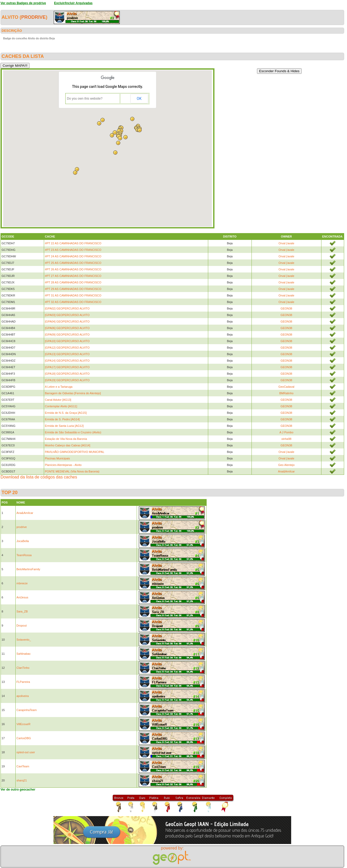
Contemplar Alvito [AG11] (61, 406)
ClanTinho (23, 668)
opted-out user (26, 752)
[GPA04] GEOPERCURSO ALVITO (67, 321)
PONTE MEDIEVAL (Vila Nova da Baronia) (72, 471)
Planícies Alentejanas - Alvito (63, 465)
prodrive (33, 17)
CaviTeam (23, 766)
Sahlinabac (23, 654)
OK (139, 99)
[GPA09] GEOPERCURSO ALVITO (67, 335)
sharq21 (22, 780)
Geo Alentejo (286, 465)
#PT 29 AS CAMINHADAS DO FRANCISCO (73, 289)
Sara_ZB (22, 611)
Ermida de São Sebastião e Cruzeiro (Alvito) (73, 432)
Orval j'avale (286, 243)
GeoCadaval (286, 387)
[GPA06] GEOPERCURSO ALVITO (67, 328)
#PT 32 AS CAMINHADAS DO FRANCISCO (73, 302)
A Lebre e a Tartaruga (59, 387)
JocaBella (23, 541)
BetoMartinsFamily (28, 569)
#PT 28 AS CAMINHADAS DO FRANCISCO (73, 282)
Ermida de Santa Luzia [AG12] (64, 426)
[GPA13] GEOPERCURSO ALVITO (67, 354)
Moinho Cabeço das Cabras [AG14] (68, 445)
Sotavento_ (24, 640)
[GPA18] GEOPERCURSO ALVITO (67, 374)
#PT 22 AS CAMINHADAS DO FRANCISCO (73, 243)
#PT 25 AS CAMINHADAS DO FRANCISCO (73, 263)
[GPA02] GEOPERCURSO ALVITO (67, 308)
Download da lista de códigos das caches (39, 477)
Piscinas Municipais (57, 458)
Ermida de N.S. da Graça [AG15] (66, 413)
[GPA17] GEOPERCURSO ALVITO (67, 367)
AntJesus (22, 597)
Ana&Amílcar (286, 471)
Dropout (22, 626)
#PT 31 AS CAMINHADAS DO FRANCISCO (73, 295)
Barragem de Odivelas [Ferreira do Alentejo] (73, 393)
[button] (140, 130)
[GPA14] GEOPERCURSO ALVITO (67, 361)
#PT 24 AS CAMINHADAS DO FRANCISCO (73, 256)
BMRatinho (286, 393)
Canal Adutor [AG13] (58, 400)
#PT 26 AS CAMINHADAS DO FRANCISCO (73, 269)
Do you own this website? (85, 99)
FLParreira (23, 682)
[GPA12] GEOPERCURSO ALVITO (67, 348)
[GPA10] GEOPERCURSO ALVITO (67, 341)
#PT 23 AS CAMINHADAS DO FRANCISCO (73, 250)
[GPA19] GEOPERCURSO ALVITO (67, 380)
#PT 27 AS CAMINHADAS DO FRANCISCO (73, 276)
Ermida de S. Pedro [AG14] (62, 419)
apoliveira (23, 696)
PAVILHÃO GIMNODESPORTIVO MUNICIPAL (75, 452)
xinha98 (286, 439)
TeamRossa (24, 555)
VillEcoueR (23, 724)
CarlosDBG (24, 738)
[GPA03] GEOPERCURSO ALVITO (67, 315)
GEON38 (286, 308)
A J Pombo (286, 432)
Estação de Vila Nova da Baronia (66, 439)
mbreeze (22, 583)
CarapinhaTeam (27, 710)
